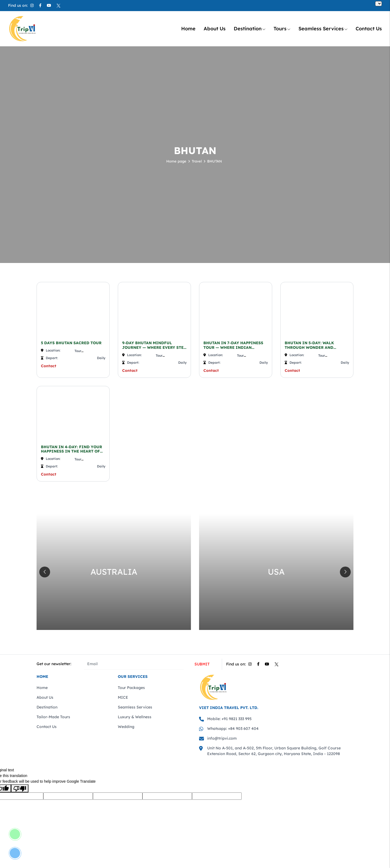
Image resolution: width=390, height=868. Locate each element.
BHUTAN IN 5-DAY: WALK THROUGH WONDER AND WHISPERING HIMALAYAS (311, 345)
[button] (345, 572)
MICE (123, 697)
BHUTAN (214, 161)
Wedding (126, 727)
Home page (176, 161)
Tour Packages (131, 688)
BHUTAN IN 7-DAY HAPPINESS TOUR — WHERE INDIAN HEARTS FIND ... (233, 345)
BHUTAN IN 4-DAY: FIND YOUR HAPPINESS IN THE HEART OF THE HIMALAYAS (71, 449)
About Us (215, 29)
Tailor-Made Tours (53, 717)
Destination (250, 29)
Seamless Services (323, 29)
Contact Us (369, 29)
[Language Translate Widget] (378, 4)
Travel (197, 161)
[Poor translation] (20, 788)
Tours (282, 29)
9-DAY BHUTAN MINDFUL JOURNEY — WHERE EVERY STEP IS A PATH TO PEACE (154, 345)
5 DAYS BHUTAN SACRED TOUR (71, 343)
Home (188, 29)
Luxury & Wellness (135, 717)
